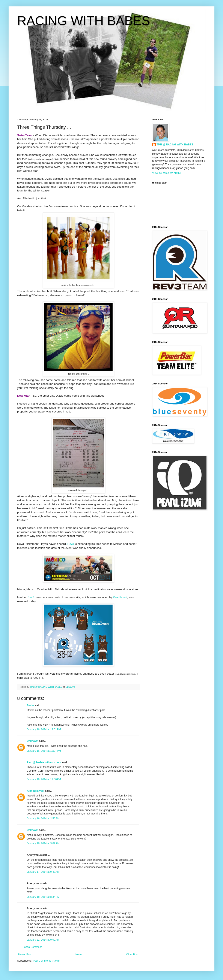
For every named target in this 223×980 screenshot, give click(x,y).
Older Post (132, 955)
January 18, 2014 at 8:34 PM (43, 897)
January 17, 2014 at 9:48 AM (43, 872)
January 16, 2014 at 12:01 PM (44, 729)
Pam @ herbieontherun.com (44, 762)
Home (79, 955)
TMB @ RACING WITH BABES (175, 145)
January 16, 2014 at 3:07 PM (43, 843)
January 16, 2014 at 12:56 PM (44, 779)
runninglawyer (36, 791)
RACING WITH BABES (84, 21)
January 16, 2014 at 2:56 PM (43, 819)
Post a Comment (32, 947)
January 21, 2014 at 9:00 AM (43, 940)
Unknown (33, 741)
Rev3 (71, 544)
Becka (31, 705)
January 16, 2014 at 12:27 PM (44, 751)
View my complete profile (166, 173)
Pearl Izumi (120, 597)
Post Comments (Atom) (46, 961)
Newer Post (25, 955)
